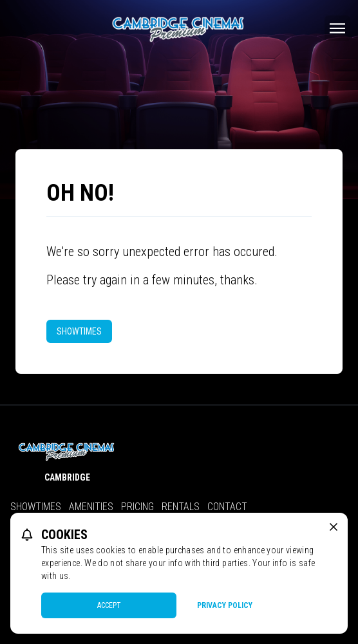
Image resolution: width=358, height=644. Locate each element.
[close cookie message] (334, 527)
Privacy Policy (225, 605)
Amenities (91, 507)
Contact (227, 507)
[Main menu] (337, 28)
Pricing (137, 507)
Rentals (181, 507)
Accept (109, 605)
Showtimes (79, 331)
